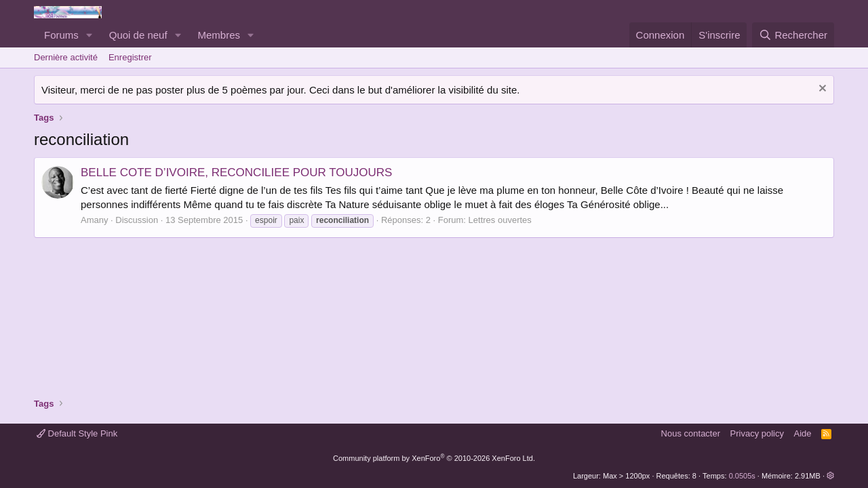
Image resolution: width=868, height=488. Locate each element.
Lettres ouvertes (500, 220)
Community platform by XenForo (434, 458)
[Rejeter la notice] (821, 90)
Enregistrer (130, 57)
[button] (90, 35)
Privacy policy (757, 433)
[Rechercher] (793, 35)
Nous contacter (691, 433)
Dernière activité (66, 57)
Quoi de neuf (138, 35)
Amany (94, 220)
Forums (61, 35)
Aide (803, 433)
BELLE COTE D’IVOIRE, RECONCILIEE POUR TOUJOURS (236, 172)
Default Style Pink (77, 433)
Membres (219, 35)
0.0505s (742, 476)
